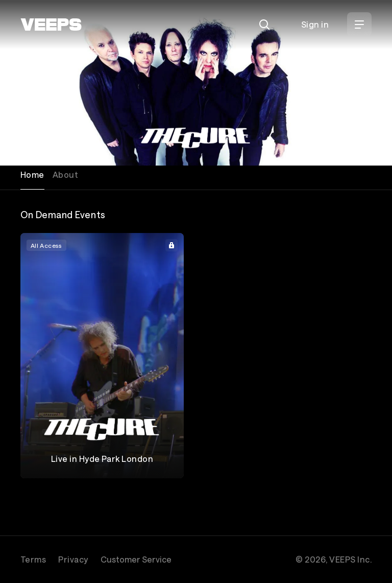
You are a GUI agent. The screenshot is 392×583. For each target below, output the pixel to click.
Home (32, 174)
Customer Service (136, 559)
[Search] (264, 25)
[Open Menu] (359, 25)
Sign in (315, 24)
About (65, 174)
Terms (33, 559)
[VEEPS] (51, 25)
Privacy (73, 559)
